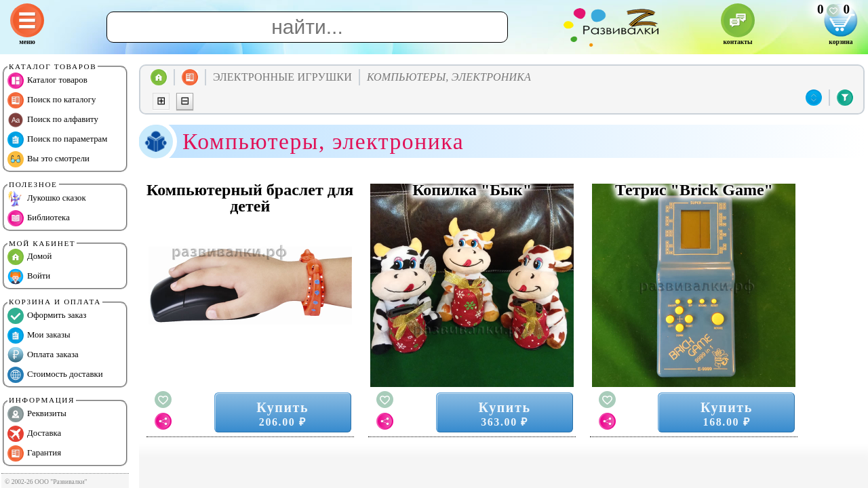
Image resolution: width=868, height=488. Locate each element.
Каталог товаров (47, 81)
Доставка (34, 434)
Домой (29, 257)
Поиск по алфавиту (53, 120)
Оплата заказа (43, 355)
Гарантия (34, 453)
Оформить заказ (47, 316)
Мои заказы (39, 335)
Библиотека (39, 218)
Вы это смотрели (48, 159)
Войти (29, 277)
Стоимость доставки (55, 375)
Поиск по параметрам (57, 140)
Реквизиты (37, 414)
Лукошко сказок (47, 199)
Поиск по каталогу (52, 100)
